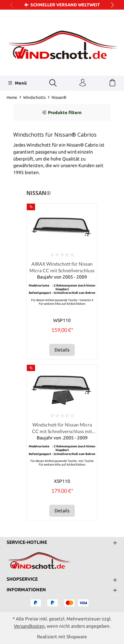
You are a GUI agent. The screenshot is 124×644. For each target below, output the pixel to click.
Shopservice (22, 579)
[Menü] (17, 83)
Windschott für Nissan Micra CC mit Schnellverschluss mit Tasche (62, 428)
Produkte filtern (62, 112)
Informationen (26, 590)
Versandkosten (29, 626)
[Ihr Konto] (83, 83)
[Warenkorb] (112, 83)
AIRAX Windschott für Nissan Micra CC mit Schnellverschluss (62, 267)
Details (62, 350)
